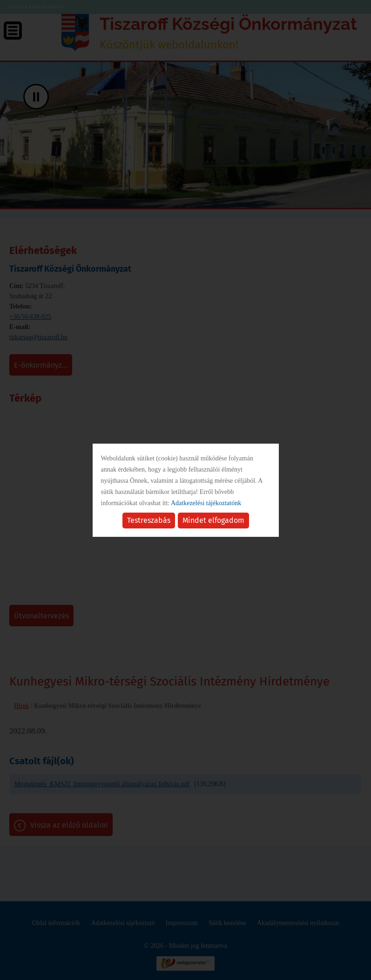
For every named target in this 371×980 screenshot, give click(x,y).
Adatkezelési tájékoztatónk (206, 503)
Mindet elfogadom (213, 520)
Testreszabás (149, 520)
